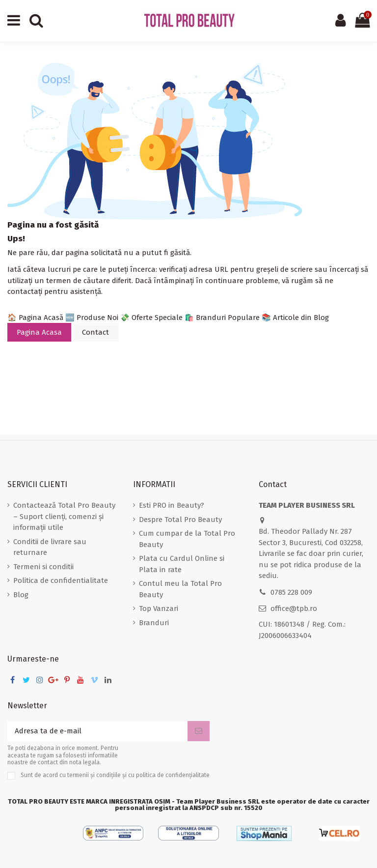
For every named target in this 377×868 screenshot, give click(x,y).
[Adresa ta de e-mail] (97, 731)
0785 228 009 (291, 592)
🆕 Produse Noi (92, 318)
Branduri (154, 623)
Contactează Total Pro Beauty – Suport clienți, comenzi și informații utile (64, 516)
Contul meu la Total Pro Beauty (180, 589)
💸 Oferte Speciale (151, 318)
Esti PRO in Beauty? (172, 505)
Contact (95, 332)
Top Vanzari (159, 608)
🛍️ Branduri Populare (222, 318)
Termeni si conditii (43, 567)
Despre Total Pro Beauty (180, 520)
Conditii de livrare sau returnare (50, 547)
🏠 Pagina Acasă (35, 318)
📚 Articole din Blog (295, 318)
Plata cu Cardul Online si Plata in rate (182, 564)
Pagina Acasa (39, 332)
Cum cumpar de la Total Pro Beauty (187, 539)
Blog (21, 595)
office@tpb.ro (294, 608)
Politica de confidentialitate (61, 580)
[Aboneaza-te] (199, 731)
